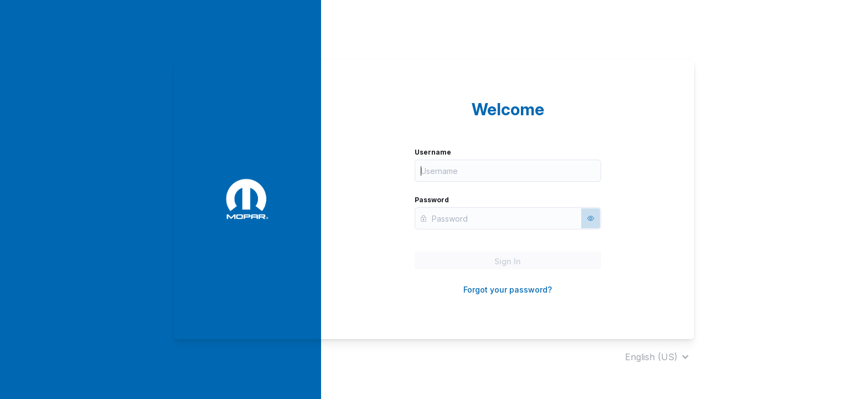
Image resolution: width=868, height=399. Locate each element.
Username (433, 152)
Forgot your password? (508, 290)
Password (432, 200)
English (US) (651, 357)
